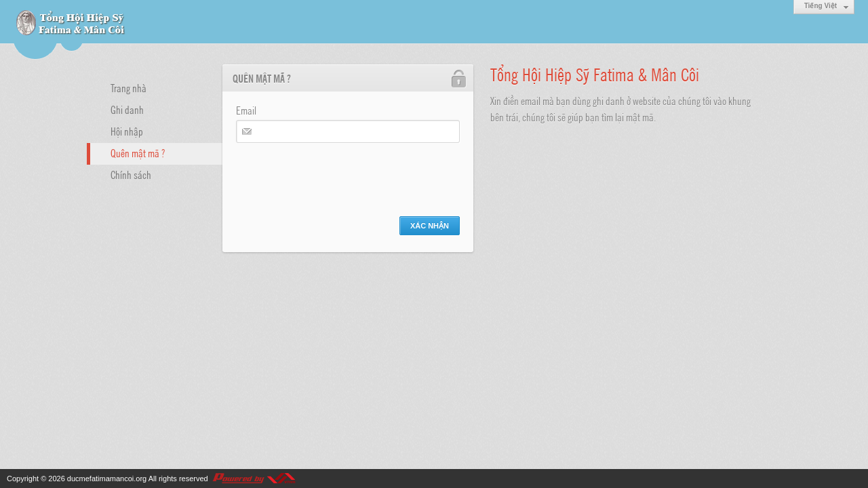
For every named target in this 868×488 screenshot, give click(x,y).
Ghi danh (127, 109)
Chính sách (131, 174)
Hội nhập (127, 131)
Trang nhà (129, 87)
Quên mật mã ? (138, 152)
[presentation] (339, 176)
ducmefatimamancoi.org (107, 479)
